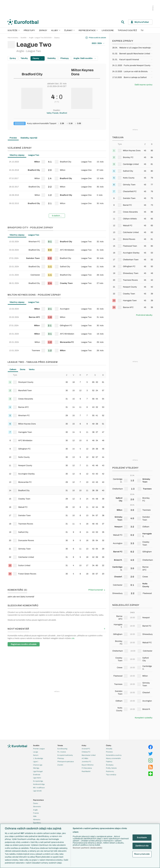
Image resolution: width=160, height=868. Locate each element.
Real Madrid (86, 771)
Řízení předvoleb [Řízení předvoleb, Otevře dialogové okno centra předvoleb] (142, 854)
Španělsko (37, 823)
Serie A (36, 755)
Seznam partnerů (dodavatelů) (88, 848)
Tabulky (24, 58)
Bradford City (32, 74)
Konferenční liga (39, 784)
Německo (37, 820)
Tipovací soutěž (127, 30)
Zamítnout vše (142, 846)
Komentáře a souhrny (114, 755)
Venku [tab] (32, 369)
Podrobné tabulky (144, 315)
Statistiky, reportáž (29, 138)
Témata (60, 745)
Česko (36, 803)
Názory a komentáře (113, 758)
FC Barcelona (87, 768)
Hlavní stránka (13, 38)
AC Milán (85, 758)
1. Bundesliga (38, 758)
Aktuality (109, 749)
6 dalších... (57, 216)
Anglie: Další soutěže (85, 58)
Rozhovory (110, 771)
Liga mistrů (37, 778)
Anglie (35, 810)
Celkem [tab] (13, 369)
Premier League (39, 749)
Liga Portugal (38, 771)
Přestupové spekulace (66, 762)
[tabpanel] (57, 189)
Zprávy (13, 58)
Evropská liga (38, 781)
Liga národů (37, 791)
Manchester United (89, 755)
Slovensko (37, 806)
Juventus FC (86, 762)
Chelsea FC (86, 752)
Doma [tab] (23, 369)
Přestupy (29, 30)
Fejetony (109, 762)
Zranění (60, 765)
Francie (36, 813)
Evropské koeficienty (65, 755)
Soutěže (14, 30)
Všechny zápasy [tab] (17, 155)
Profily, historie (111, 768)
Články (109, 745)
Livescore (108, 30)
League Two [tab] (34, 155)
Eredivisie (37, 775)
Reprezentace (88, 30)
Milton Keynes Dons (82, 72)
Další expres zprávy (144, 85)
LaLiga (36, 752)
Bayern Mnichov (88, 765)
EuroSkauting (62, 749)
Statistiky (52, 58)
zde (73, 638)
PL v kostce (62, 752)
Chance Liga (38, 765)
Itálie (35, 816)
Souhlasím (142, 837)
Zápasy (43, 30)
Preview (13, 138)
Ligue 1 (36, 762)
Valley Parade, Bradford (57, 113)
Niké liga (36, 768)
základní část (53, 84)
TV (142, 30)
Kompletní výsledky (144, 718)
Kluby (56, 30)
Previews (109, 752)
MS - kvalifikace (39, 788)
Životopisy (110, 765)
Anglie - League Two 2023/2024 (40, 38)
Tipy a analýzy (111, 775)
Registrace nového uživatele (24, 644)
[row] (57, 162)
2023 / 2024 (98, 43)
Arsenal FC (86, 749)
